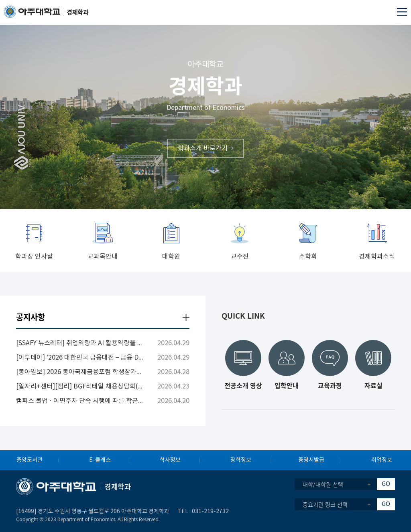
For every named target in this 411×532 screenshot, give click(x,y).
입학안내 (287, 384)
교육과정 (330, 384)
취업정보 (382, 460)
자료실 (373, 384)
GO (386, 484)
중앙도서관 (30, 460)
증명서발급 (311, 460)
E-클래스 (100, 460)
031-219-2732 (210, 512)
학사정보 (170, 460)
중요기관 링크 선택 (325, 504)
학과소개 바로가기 (203, 148)
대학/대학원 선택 (323, 484)
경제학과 (205, 85)
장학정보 (241, 460)
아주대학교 (205, 65)
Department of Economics (206, 108)
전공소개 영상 (243, 384)
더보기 (186, 317)
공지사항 (31, 317)
